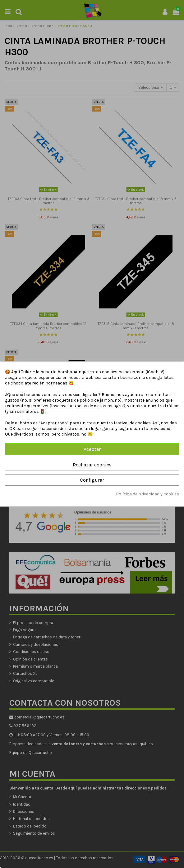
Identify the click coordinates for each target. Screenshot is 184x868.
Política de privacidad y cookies (147, 494)
